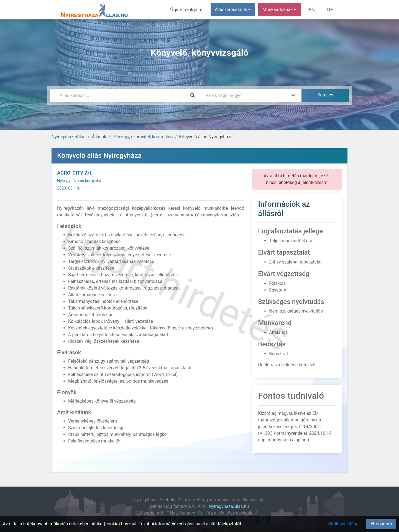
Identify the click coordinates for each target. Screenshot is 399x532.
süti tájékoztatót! (226, 524)
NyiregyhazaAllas (69, 137)
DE (331, 10)
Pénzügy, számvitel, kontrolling (143, 137)
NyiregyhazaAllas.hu (229, 506)
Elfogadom (381, 524)
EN (314, 10)
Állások (99, 137)
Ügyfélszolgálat (190, 10)
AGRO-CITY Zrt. (75, 173)
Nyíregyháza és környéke (79, 181)
